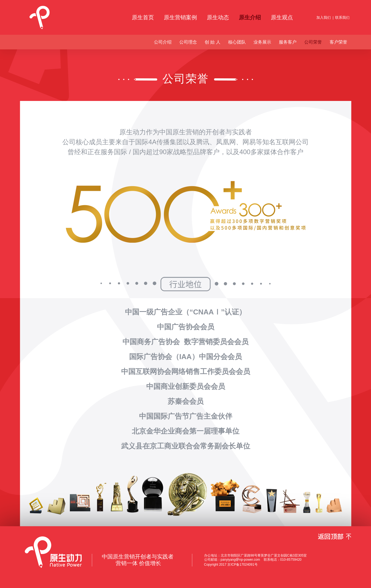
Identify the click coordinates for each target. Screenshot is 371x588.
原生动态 (218, 17)
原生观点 (282, 17)
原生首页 (143, 17)
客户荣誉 (338, 42)
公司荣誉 (313, 42)
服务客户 (288, 42)
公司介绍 (163, 42)
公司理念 (188, 42)
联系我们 (342, 18)
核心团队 (237, 42)
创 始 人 (213, 42)
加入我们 (324, 18)
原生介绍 (250, 17)
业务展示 (262, 42)
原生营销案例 (180, 17)
